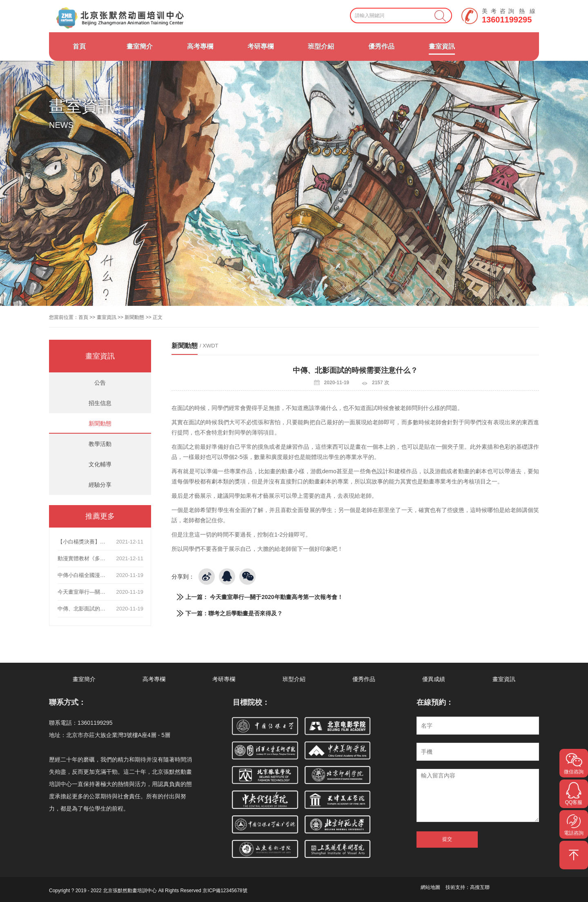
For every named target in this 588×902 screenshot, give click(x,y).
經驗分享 (100, 485)
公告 (100, 383)
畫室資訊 (442, 46)
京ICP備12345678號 (225, 891)
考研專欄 (261, 46)
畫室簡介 (140, 46)
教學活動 (100, 444)
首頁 (79, 46)
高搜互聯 (480, 887)
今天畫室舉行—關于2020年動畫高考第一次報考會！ (276, 597)
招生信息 (100, 403)
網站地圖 (430, 887)
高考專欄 (200, 46)
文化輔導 (100, 464)
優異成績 (434, 679)
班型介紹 (321, 46)
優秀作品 (381, 46)
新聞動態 (134, 317)
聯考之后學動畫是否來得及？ (245, 613)
